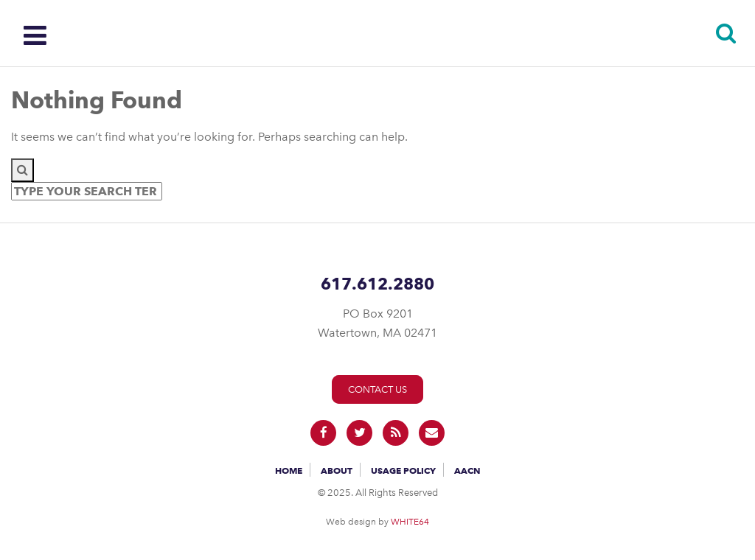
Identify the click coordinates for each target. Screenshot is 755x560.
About (337, 470)
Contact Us (377, 389)
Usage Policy (403, 470)
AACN (467, 470)
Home (289, 470)
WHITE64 (410, 522)
